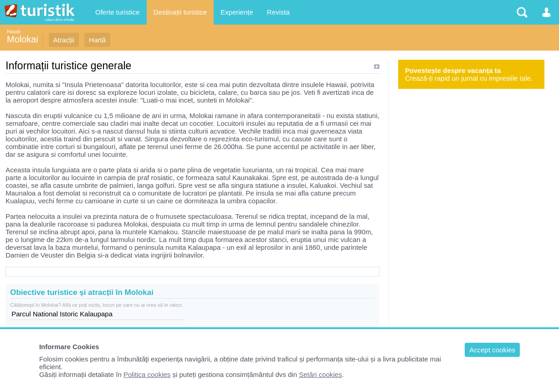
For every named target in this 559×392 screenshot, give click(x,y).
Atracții (64, 40)
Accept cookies (492, 350)
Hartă (97, 40)
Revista (278, 12)
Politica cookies (147, 374)
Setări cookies (320, 374)
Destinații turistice (180, 12)
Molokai (23, 39)
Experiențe (237, 12)
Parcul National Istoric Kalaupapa (62, 314)
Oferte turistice (118, 12)
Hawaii (14, 32)
